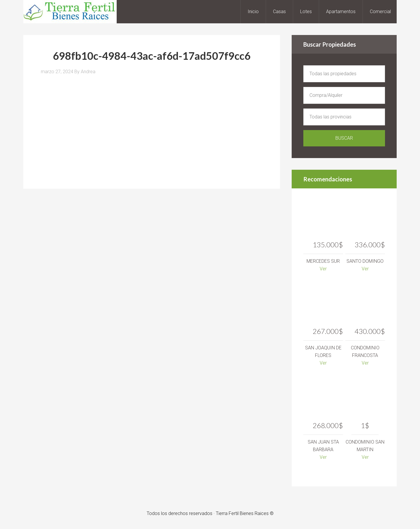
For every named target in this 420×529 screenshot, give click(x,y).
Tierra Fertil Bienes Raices (70, 12)
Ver (323, 269)
